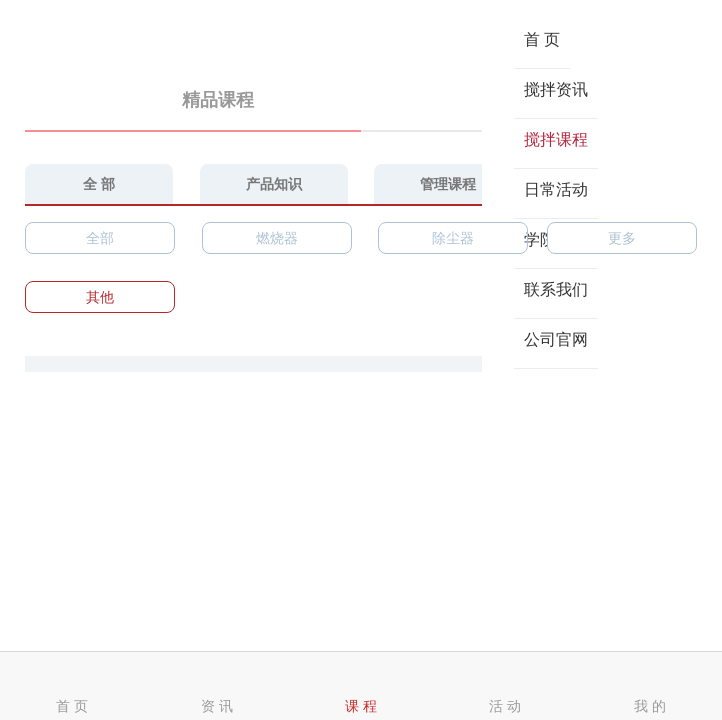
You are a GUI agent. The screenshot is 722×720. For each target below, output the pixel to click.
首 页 (542, 39)
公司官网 (556, 339)
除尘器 (453, 238)
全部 (100, 238)
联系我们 (556, 289)
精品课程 (193, 101)
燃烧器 (277, 238)
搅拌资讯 (556, 89)
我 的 (650, 687)
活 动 (505, 687)
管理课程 (448, 184)
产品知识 (274, 184)
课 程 (361, 687)
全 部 (99, 184)
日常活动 (556, 189)
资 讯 (217, 687)
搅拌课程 (556, 139)
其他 (100, 297)
